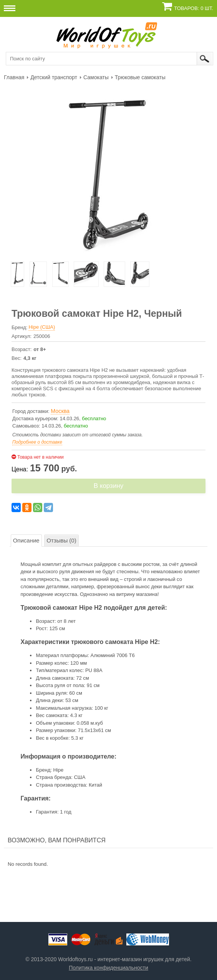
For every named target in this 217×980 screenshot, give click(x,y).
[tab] (26, 541)
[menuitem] (14, 77)
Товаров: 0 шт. (194, 8)
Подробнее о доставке (37, 442)
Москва (60, 411)
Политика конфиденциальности (108, 968)
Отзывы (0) (61, 540)
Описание (26, 540)
